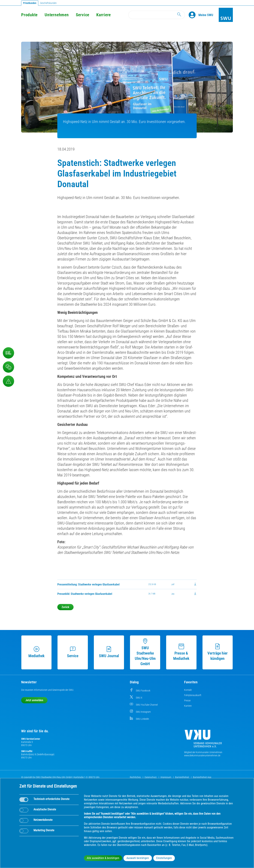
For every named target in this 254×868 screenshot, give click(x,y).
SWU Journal (109, 652)
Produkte (29, 15)
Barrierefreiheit (182, 777)
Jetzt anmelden (34, 700)
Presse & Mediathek (181, 652)
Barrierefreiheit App (202, 777)
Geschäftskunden (48, 3)
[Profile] (193, 15)
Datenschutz (151, 777)
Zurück (65, 607)
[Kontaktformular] (8, 353)
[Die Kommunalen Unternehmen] (203, 740)
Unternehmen (57, 15)
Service (83, 15)
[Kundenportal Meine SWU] (206, 15)
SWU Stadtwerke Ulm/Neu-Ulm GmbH (145, 652)
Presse (187, 700)
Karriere (104, 15)
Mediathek (36, 652)
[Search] (157, 15)
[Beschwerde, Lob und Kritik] (8, 367)
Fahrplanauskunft (193, 695)
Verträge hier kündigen (217, 652)
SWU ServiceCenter (31, 739)
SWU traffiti (27, 751)
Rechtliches (136, 777)
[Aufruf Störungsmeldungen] (8, 381)
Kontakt (188, 690)
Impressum (166, 777)
